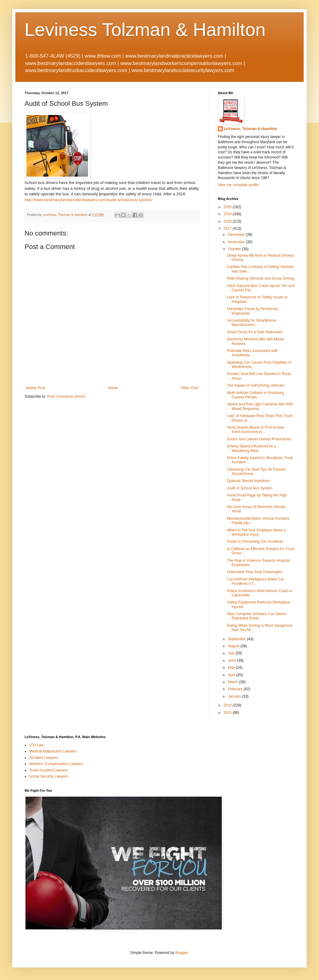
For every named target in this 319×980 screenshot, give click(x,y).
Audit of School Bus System (251, 488)
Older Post (189, 388)
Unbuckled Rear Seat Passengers (256, 572)
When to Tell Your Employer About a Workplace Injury (256, 532)
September (237, 639)
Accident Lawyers (44, 758)
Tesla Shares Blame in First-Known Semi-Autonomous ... (256, 430)
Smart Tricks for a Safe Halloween (255, 332)
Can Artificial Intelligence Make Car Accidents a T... (256, 581)
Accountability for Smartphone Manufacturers (252, 323)
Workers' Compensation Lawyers (56, 764)
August (234, 646)
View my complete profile (238, 185)
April (232, 675)
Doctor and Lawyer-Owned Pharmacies (259, 439)
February (236, 689)
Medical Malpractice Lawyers (53, 751)
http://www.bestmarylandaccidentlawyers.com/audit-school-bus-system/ (88, 200)
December (237, 235)
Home (113, 388)
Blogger (181, 953)
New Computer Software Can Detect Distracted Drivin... (257, 616)
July (232, 653)
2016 (228, 705)
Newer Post (36, 388)
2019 (228, 214)
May (232, 668)
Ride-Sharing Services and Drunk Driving (261, 278)
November (237, 242)
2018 (228, 221)
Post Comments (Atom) (66, 396)
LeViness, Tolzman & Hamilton (251, 129)
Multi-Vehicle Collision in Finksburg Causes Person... (255, 395)
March (234, 682)
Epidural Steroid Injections (249, 481)
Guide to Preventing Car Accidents (255, 542)
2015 (228, 713)
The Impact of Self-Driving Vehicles (256, 385)
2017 (228, 228)
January (235, 696)
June (232, 660)
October (235, 249)
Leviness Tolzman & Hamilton (145, 30)
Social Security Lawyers (49, 776)
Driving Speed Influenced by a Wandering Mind (252, 448)
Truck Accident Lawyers (48, 770)
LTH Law (36, 745)
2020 (228, 207)
